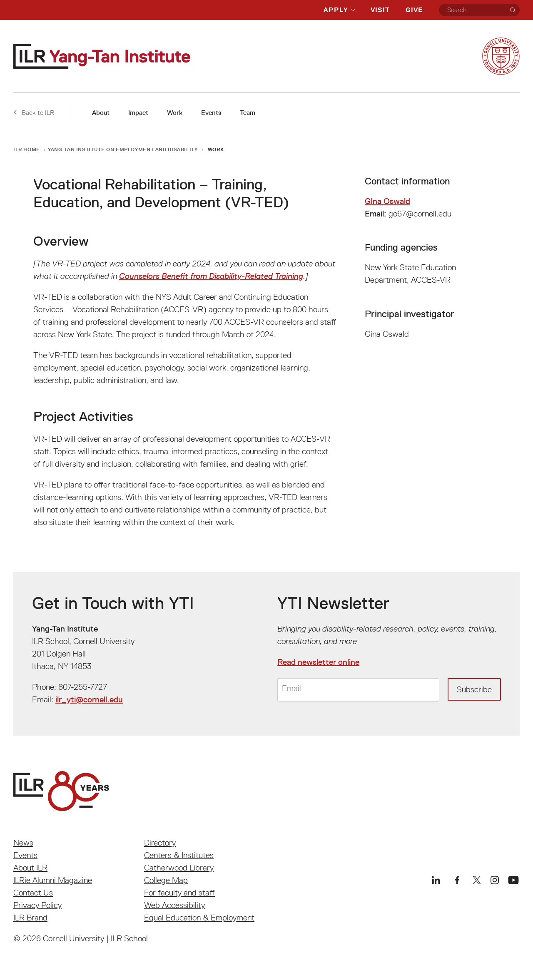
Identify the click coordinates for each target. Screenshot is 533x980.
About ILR (30, 868)
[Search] (513, 10)
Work (175, 113)
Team (248, 113)
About (101, 113)
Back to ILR (34, 112)
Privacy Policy (37, 905)
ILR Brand (30, 918)
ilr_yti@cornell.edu (89, 699)
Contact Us (33, 893)
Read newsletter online (318, 662)
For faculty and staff (179, 893)
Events (211, 113)
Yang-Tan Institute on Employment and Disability (123, 149)
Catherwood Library (179, 868)
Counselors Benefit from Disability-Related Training (211, 276)
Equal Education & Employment (199, 918)
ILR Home (27, 149)
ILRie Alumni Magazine (53, 880)
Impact (138, 113)
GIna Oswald (387, 201)
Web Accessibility (174, 905)
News (23, 843)
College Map (166, 880)
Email (291, 689)
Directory (160, 843)
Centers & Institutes (179, 855)
